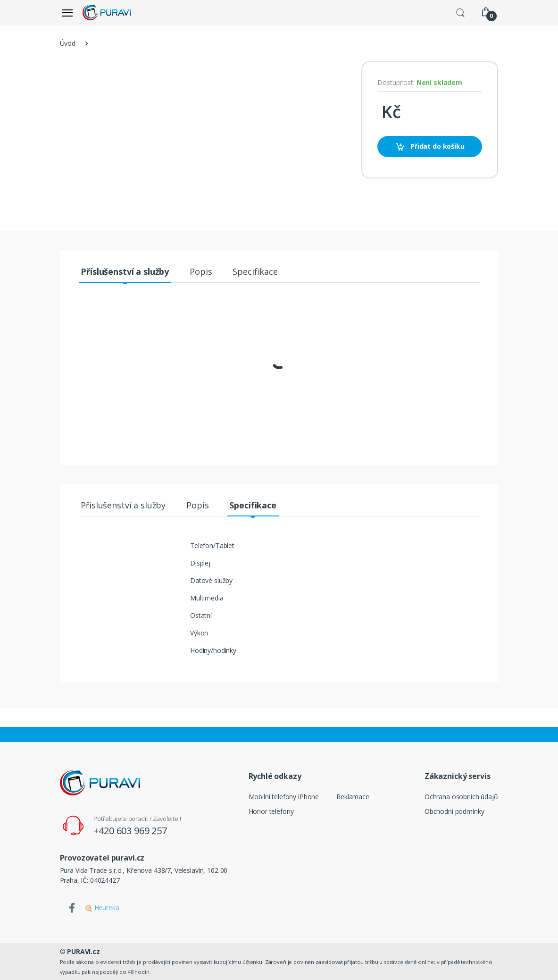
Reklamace (353, 797)
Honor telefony (271, 811)
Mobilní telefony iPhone (284, 797)
